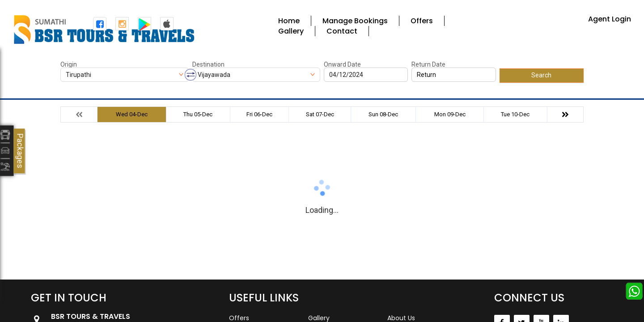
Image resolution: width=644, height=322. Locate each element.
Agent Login (610, 19)
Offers (422, 21)
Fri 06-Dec (259, 114)
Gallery (291, 31)
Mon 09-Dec (450, 114)
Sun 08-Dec (383, 114)
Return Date (428, 64)
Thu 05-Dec (198, 114)
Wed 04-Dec (132, 114)
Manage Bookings (355, 21)
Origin (69, 64)
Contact (342, 31)
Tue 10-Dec (515, 114)
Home (289, 21)
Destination (208, 64)
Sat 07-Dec (320, 114)
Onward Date (342, 64)
